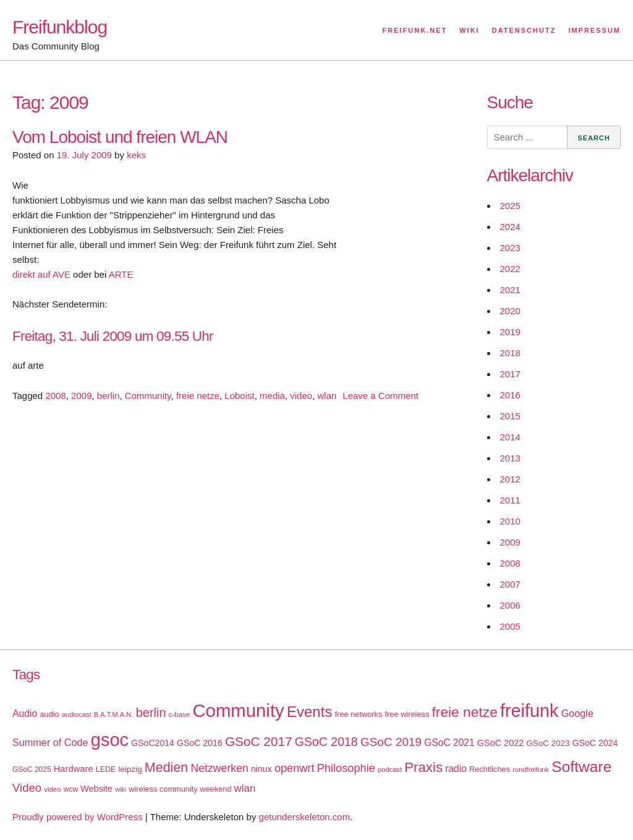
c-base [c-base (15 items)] (179, 714)
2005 (510, 626)
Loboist (239, 396)
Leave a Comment (380, 396)
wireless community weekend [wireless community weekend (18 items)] (180, 789)
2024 (510, 227)
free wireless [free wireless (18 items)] (407, 714)
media (272, 396)
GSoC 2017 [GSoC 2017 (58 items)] (259, 741)
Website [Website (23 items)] (96, 789)
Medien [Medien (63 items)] (166, 768)
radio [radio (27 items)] (456, 769)
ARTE (121, 274)
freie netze (198, 396)
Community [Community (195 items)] (238, 710)
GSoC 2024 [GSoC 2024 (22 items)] (595, 743)
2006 (510, 605)
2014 (510, 437)
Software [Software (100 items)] (581, 767)
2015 (510, 416)
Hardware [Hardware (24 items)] (74, 769)
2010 (510, 521)
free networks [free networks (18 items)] (359, 714)
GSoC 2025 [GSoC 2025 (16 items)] (32, 769)
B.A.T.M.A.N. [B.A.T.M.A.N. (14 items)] (114, 714)
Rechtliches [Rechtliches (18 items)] (490, 769)
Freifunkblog (60, 27)
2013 (510, 458)
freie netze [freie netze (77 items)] (464, 712)
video (301, 396)
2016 (510, 395)
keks (136, 155)
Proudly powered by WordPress (78, 817)
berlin (108, 396)
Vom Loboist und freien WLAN (120, 137)
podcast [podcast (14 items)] (390, 769)
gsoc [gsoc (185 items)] (110, 740)
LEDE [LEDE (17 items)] (106, 769)
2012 (510, 479)
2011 (510, 500)
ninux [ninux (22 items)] (261, 769)
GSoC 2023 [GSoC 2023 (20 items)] (548, 743)
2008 (55, 396)
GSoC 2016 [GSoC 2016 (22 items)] (200, 743)
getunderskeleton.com (305, 817)
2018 (510, 353)
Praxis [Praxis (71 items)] (423, 767)
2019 (510, 332)
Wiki (469, 30)
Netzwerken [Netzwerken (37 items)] (219, 768)
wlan (327, 396)
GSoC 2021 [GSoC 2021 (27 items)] (449, 743)
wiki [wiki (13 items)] (121, 789)
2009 (81, 396)
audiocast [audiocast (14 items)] (77, 714)
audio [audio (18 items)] (49, 714)
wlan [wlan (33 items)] (245, 788)
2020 (510, 311)
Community (148, 396)
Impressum (594, 30)
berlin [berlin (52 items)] (151, 713)
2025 (510, 206)
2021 (510, 290)
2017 (510, 374)
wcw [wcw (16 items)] (71, 789)
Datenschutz (524, 30)
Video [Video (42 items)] (27, 788)
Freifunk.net (415, 30)
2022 (510, 269)
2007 (510, 584)
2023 (510, 248)
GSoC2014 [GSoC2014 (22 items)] (153, 743)
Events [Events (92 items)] (310, 712)
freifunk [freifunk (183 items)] (529, 711)
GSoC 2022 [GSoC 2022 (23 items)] (500, 743)
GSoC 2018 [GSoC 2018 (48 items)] (326, 742)
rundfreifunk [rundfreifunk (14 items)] (531, 769)
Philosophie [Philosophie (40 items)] (346, 768)
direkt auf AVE (41, 274)
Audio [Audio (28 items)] (25, 714)
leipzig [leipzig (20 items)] (130, 769)
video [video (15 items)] (52, 789)
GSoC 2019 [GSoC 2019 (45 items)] (391, 742)
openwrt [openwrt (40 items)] (295, 768)
